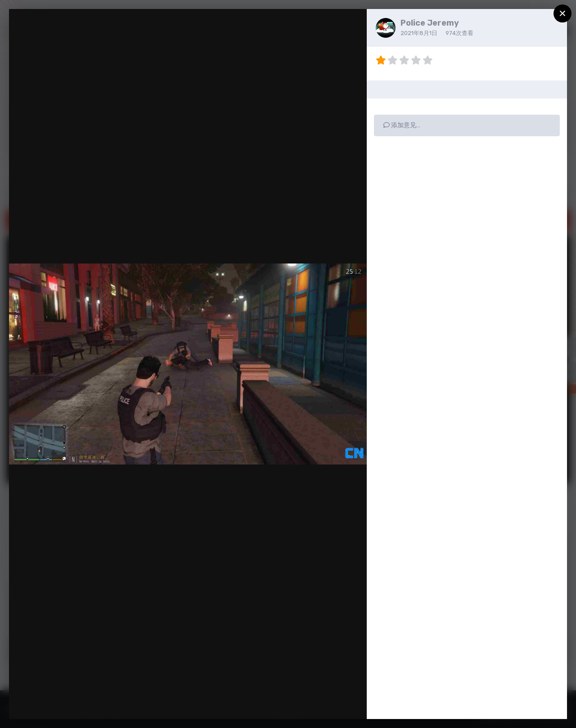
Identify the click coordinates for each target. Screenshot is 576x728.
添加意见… (402, 125)
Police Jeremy (430, 23)
